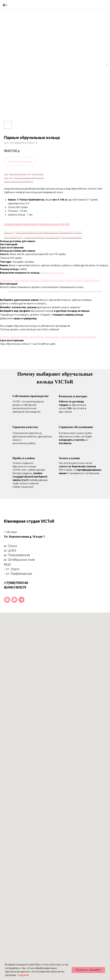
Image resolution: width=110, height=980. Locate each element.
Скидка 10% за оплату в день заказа (24, 174)
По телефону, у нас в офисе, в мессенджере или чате (43, 237)
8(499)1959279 (15, 587)
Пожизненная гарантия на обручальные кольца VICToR (37, 224)
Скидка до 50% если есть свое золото (24, 178)
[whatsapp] (14, 600)
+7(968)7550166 (16, 583)
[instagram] (7, 600)
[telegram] (21, 600)
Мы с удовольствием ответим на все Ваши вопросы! (43, 232)
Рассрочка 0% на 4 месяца (18, 181)
